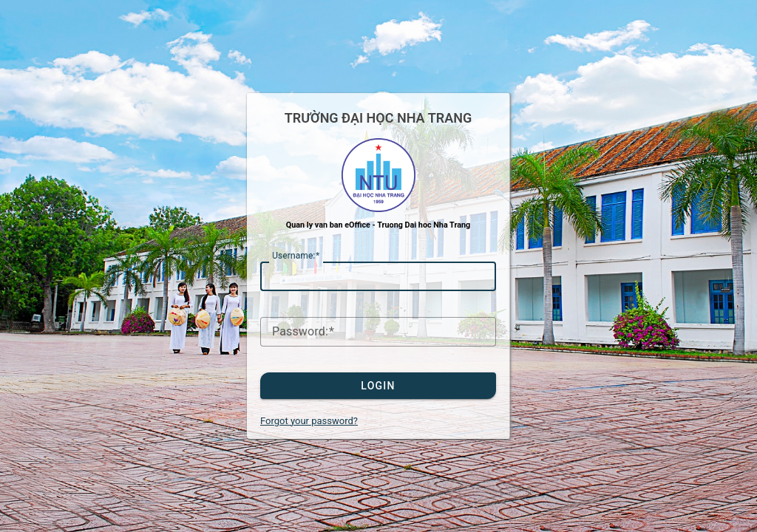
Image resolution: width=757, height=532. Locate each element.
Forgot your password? (309, 421)
